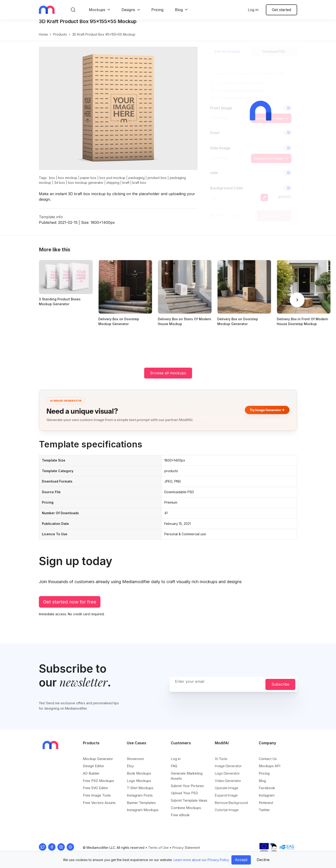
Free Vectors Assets (99, 803)
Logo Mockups (139, 781)
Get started (282, 10)
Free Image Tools (97, 796)
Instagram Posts (140, 796)
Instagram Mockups (143, 810)
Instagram (267, 796)
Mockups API (269, 766)
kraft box (139, 187)
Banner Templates (141, 803)
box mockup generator (86, 187)
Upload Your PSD (184, 793)
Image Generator (228, 766)
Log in (253, 10)
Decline (263, 860)
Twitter (264, 810)
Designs (128, 10)
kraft (126, 187)
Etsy (130, 766)
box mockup (68, 183)
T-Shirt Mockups (140, 788)
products (60, 39)
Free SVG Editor (95, 788)
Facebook (267, 788)
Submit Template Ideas (189, 801)
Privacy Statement (186, 848)
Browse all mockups (168, 378)
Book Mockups (139, 774)
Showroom (135, 759)
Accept (241, 860)
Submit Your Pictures (187, 786)
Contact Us (268, 759)
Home (43, 39)
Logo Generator (227, 774)
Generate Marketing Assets (187, 776)
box (52, 183)
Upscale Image (226, 788)
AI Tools (221, 759)
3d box (60, 187)
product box (157, 183)
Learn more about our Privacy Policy (201, 860)
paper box (88, 183)
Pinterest (266, 803)
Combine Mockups (186, 808)
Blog (179, 10)
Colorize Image (227, 810)
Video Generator (228, 781)
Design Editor (93, 766)
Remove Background (231, 803)
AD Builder (91, 774)
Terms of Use (158, 848)
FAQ (174, 766)
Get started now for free (70, 607)
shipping (113, 187)
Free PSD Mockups (98, 781)
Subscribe (280, 684)
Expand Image (226, 796)
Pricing (157, 10)
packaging (137, 183)
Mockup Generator (98, 759)
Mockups (97, 10)
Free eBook (180, 815)
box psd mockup (112, 183)
